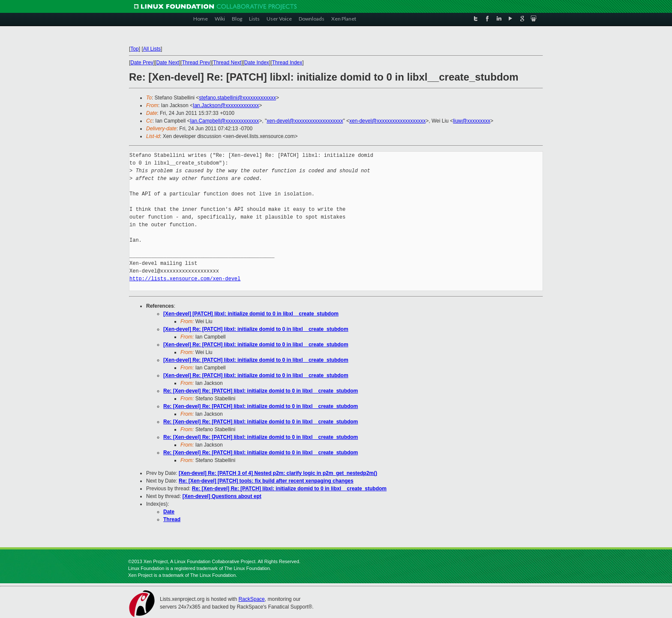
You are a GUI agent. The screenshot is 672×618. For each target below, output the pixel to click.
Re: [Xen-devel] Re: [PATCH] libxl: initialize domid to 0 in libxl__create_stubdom (261, 391)
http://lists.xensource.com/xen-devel (185, 279)
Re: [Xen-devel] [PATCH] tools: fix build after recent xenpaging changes (266, 481)
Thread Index (287, 63)
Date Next (167, 63)
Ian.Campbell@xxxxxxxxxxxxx (224, 121)
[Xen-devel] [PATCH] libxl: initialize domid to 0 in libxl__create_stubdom (251, 314)
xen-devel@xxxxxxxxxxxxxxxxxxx (305, 121)
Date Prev (142, 63)
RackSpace (251, 599)
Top (134, 49)
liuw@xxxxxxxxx (472, 121)
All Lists (152, 49)
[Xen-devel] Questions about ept (222, 496)
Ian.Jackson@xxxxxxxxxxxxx (226, 105)
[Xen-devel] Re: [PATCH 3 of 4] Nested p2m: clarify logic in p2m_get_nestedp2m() (278, 473)
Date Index (257, 63)
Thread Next (227, 63)
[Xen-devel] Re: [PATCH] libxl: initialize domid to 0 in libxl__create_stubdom (256, 329)
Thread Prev (196, 63)
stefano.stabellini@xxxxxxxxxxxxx (237, 98)
